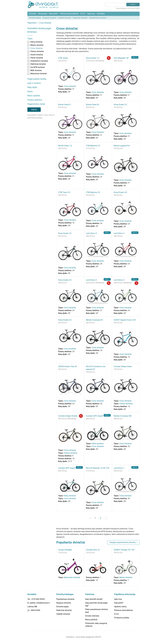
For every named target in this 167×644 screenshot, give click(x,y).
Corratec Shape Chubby (68, 416)
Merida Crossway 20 (94, 320)
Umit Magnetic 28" (121, 58)
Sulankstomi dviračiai (39, 61)
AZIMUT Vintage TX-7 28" (124, 550)
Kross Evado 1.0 (93, 58)
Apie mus (91, 14)
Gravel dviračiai (37, 55)
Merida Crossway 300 (123, 416)
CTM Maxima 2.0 (93, 146)
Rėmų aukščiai (91, 620)
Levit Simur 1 (119, 468)
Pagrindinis (32, 23)
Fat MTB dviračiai (38, 67)
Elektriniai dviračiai (80, 18)
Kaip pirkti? (54, 14)
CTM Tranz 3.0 (64, 192)
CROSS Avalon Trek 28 (67, 366)
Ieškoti (34, 110)
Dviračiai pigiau (35, 18)
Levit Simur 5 (91, 233)
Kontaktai (101, 14)
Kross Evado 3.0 (65, 233)
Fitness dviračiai (37, 51)
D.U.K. (83, 14)
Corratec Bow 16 (93, 550)
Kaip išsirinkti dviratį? (94, 599)
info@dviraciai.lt (43, 603)
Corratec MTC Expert (95, 416)
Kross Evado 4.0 (120, 192)
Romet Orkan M (92, 105)
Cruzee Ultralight (65, 550)
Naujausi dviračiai (49, 18)
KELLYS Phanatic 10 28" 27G (98, 468)
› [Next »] (106, 518)
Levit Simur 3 (91, 280)
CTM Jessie (63, 58)
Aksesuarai (43, 14)
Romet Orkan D (64, 105)
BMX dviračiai (36, 70)
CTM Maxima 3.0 (93, 192)
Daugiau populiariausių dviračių (123, 542)
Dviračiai (33, 14)
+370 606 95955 (38, 599)
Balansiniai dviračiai (39, 74)
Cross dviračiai (45, 23)
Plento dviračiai (37, 58)
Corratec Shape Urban (123, 366)
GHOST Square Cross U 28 (125, 320)
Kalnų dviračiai (36, 42)
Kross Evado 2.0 (120, 105)
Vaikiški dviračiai (65, 18)
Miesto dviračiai (37, 45)
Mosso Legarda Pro (122, 146)
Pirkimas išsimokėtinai (69, 14)
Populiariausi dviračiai (98, 18)
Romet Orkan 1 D (65, 146)
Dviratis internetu (92, 616)
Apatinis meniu (120, 607)
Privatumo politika (122, 618)
